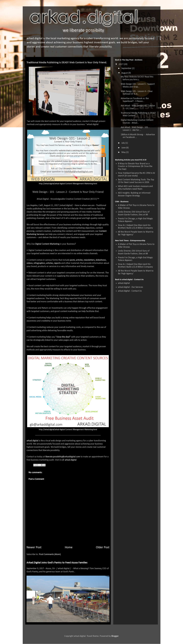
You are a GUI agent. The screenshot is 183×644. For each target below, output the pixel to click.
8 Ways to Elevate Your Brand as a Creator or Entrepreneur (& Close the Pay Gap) (135, 166)
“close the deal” (63, 337)
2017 (121, 64)
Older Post (103, 547)
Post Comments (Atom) (50, 554)
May (124, 152)
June (124, 148)
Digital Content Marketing (47, 244)
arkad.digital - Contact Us (130, 291)
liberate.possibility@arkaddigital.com (63, 457)
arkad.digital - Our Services (130, 287)
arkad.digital (32, 441)
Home (69, 547)
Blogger (115, 636)
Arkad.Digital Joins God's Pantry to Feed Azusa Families (57, 563)
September (127, 68)
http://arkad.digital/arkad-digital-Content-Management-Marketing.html (68, 184)
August (125, 73)
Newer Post (34, 547)
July (123, 143)
